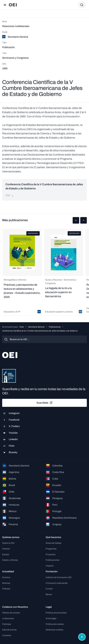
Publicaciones (55, 327)
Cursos (49, 589)
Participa (7, 624)
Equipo (6, 554)
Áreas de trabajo (54, 543)
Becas (49, 594)
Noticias (6, 583)
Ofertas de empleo (11, 613)
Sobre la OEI (8, 543)
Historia (6, 549)
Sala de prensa (9, 630)
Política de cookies (55, 624)
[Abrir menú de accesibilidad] (82, 637)
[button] (76, 220)
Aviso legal (51, 618)
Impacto (50, 566)
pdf (10, 195)
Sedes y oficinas (10, 560)
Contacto (7, 635)
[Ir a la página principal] (13, 5)
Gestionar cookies (54, 630)
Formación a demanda (57, 583)
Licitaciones (8, 618)
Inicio (22, 327)
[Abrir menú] (5, 5)
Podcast (6, 589)
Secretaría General (36, 327)
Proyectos (51, 554)
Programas (51, 549)
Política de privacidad (56, 613)
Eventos (6, 577)
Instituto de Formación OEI (59, 577)
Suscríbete (45, 403)
